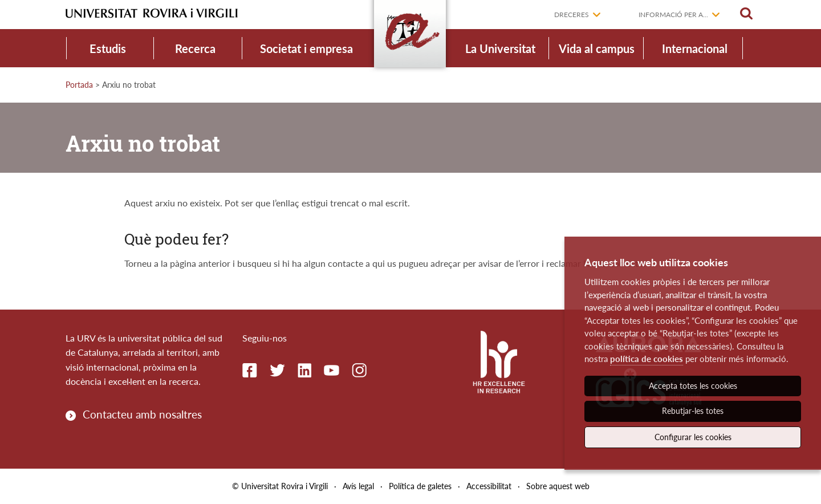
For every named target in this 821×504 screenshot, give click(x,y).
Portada (79, 85)
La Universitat (500, 48)
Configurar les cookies (693, 437)
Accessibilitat (489, 486)
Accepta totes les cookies (693, 386)
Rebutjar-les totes (693, 411)
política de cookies (647, 359)
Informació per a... (673, 15)
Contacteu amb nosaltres (142, 414)
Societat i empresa (306, 48)
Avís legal (358, 486)
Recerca (195, 48)
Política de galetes (420, 486)
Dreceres (572, 15)
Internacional (695, 48)
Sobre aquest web (558, 486)
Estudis (108, 48)
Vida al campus (597, 48)
